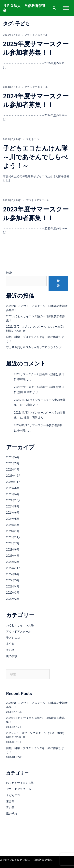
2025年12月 (14, 476)
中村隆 (22, 379)
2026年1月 (13, 470)
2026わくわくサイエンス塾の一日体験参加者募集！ (35, 720)
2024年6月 (13, 513)
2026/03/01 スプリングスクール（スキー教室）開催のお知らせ (36, 735)
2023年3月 (13, 562)
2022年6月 (13, 574)
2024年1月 (13, 531)
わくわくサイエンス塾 (20, 625)
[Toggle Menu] (66, 8)
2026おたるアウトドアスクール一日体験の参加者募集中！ (37, 705)
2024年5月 (13, 519)
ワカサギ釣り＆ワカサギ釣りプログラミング (34, 347)
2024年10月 (14, 500)
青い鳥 (10, 650)
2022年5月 (13, 580)
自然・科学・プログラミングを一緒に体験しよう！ (35, 750)
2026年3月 (13, 463)
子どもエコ (33, 139)
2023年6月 (13, 550)
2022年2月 (13, 599)
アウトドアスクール (36, 35)
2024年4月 (13, 525)
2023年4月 (13, 556)
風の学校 (12, 656)
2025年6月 (13, 488)
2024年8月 (13, 506)
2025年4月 (13, 494)
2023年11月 (14, 537)
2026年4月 (13, 457)
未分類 (10, 644)
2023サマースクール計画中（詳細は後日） (41, 374)
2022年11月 (14, 568)
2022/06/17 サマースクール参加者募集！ (40, 425)
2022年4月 (13, 586)
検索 (9, 273)
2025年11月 (14, 482)
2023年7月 (13, 543)
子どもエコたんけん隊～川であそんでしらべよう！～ (35, 157)
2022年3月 (13, 593)
